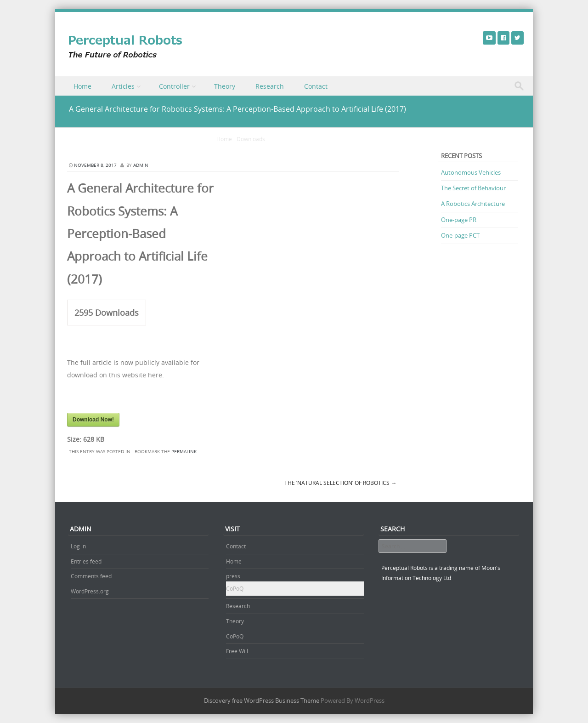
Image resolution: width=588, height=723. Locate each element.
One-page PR (459, 220)
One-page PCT (460, 235)
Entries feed (86, 561)
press (233, 576)
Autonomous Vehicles (471, 172)
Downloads (251, 139)
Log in (78, 546)
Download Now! (93, 420)
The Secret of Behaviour (473, 188)
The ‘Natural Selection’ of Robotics (340, 483)
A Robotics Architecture (473, 204)
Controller (174, 86)
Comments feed (91, 576)
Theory (225, 86)
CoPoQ (235, 588)
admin (141, 165)
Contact (316, 86)
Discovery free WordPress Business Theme (262, 700)
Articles (123, 86)
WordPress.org (90, 591)
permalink (184, 452)
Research (270, 86)
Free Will (237, 651)
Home (82, 86)
